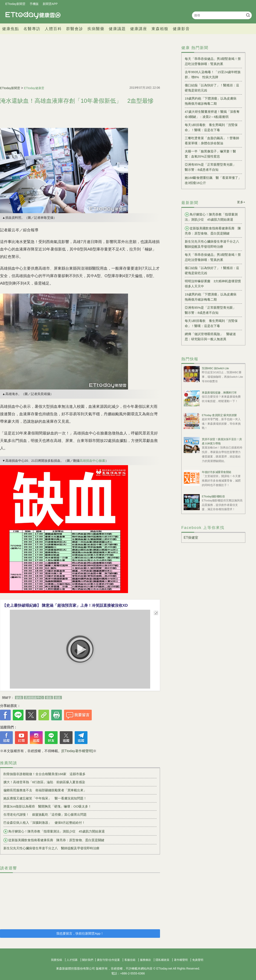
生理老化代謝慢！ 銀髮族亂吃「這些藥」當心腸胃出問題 (45, 814)
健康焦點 (11, 29)
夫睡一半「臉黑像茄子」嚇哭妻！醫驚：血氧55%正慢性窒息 (210, 154)
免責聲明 (198, 960)
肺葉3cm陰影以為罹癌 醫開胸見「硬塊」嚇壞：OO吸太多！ (47, 806)
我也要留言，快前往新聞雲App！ (80, 933)
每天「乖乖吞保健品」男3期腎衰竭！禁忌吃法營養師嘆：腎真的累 (213, 61)
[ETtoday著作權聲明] (77, 751)
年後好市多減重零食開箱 (217, 472)
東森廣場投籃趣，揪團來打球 (219, 393)
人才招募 (72, 960)
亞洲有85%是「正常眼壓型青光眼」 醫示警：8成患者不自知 (212, 167)
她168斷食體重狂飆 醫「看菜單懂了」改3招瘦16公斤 (213, 180)
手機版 (34, 4)
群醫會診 (75, 29)
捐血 (58, 698)
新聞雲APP (50, 4)
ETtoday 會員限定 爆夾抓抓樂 (219, 415)
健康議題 (117, 29)
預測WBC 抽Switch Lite (215, 368)
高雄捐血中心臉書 (92, 461)
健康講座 (139, 29)
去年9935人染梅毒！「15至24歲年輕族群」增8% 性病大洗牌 (213, 75)
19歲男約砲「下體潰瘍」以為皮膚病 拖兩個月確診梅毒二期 (212, 101)
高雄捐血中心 (34, 698)
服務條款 (145, 960)
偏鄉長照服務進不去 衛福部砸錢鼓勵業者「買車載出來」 (45, 790)
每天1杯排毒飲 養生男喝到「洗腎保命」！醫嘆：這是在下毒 (211, 127)
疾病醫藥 (96, 29)
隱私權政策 (162, 960)
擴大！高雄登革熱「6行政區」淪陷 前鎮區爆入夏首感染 (44, 782)
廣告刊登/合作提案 (108, 960)
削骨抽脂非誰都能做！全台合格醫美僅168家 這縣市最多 (44, 774)
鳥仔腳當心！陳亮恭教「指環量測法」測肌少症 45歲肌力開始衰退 (54, 831)
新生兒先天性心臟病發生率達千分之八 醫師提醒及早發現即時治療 (51, 848)
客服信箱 (130, 960)
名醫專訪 (32, 29)
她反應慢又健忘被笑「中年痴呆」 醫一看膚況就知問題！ (45, 798)
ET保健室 (191, 538)
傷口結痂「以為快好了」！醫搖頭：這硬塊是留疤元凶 (212, 88)
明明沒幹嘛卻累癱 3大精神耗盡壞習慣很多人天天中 (213, 284)
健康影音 (181, 29)
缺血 (19, 698)
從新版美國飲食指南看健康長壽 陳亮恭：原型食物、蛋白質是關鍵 (54, 840)
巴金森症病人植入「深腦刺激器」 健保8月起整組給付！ (44, 823)
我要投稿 (57, 960)
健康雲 (33, 15)
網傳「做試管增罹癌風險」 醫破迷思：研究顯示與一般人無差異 (210, 337)
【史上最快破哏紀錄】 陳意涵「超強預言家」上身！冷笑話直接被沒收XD (65, 605)
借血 (49, 698)
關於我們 (88, 960)
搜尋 (248, 15)
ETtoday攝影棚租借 (213, 496)
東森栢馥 (160, 29)
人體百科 (53, 29)
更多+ (241, 202)
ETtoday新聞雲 (15, 4)
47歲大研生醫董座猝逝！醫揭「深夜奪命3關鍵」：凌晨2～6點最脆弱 (212, 114)
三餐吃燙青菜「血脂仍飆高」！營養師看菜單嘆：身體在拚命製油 (212, 141)
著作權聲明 (181, 960)
